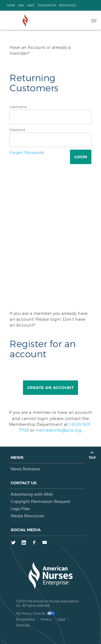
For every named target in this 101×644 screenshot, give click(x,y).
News (17, 457)
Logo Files (20, 509)
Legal (61, 619)
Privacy (46, 619)
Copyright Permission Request (40, 501)
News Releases (25, 469)
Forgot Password (27, 152)
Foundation (47, 5)
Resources (67, 5)
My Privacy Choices (36, 613)
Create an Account (51, 387)
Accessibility (26, 619)
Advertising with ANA (32, 494)
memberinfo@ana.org (59, 430)
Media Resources (27, 516)
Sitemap (23, 625)
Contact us (24, 483)
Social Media (26, 530)
